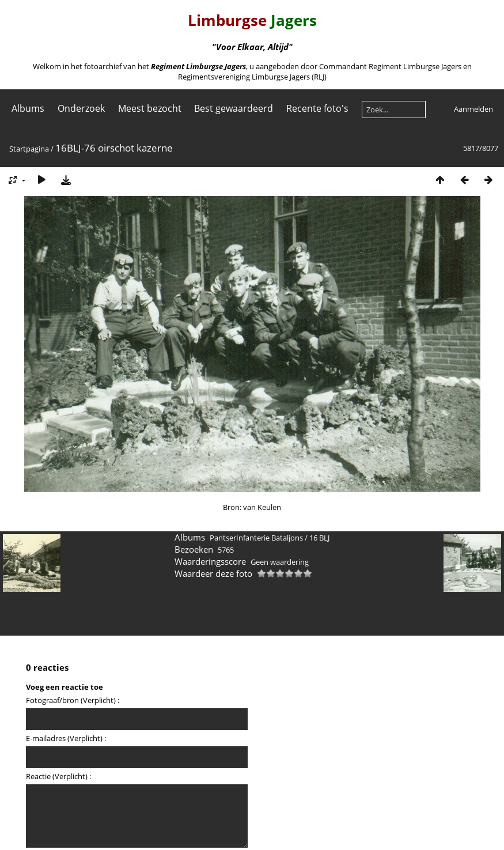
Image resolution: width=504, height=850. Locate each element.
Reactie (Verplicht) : (58, 776)
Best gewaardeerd (234, 108)
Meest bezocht (150, 108)
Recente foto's (317, 108)
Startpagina (29, 149)
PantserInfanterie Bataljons (256, 538)
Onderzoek (81, 108)
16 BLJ (319, 538)
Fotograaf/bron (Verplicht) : (73, 700)
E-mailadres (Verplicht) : (66, 738)
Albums (28, 108)
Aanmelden (473, 109)
